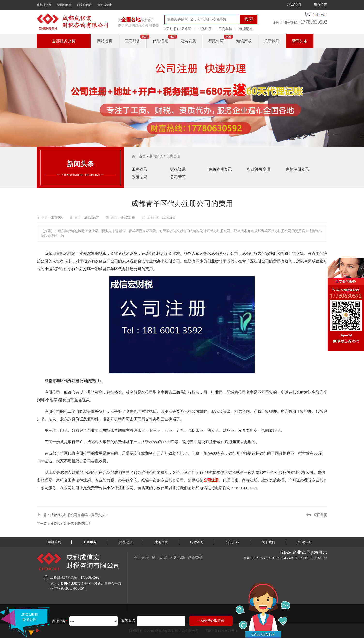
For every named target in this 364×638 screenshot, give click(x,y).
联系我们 (294, 5)
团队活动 (177, 558)
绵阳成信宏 (64, 5)
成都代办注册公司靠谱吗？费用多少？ (79, 515)
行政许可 (216, 41)
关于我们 (272, 41)
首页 (142, 156)
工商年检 (225, 29)
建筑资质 (188, 41)
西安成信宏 (84, 5)
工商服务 (133, 41)
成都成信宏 (44, 5)
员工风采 (159, 558)
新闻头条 (300, 41)
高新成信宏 (105, 5)
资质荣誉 (195, 558)
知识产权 (244, 41)
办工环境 (141, 558)
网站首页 (105, 41)
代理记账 (246, 29)
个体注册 (205, 29)
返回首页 (320, 515)
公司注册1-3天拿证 (177, 29)
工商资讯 (173, 156)
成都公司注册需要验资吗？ (71, 524)
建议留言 (320, 5)
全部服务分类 (64, 41)
